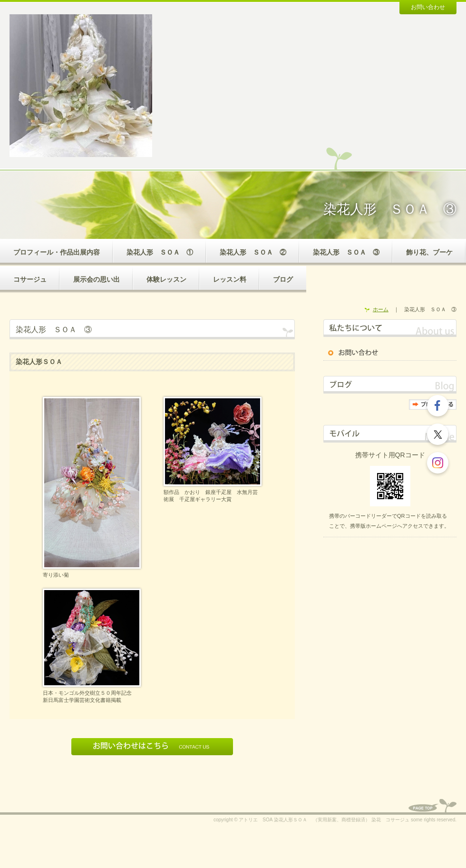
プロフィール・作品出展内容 (57, 252)
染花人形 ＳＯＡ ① (160, 252)
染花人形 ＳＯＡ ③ (346, 252)
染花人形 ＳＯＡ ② (253, 252)
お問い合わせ (428, 7)
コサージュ (30, 279)
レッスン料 (230, 279)
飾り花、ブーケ (429, 252)
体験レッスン (166, 279)
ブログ (283, 279)
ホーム (381, 309)
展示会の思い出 (97, 279)
